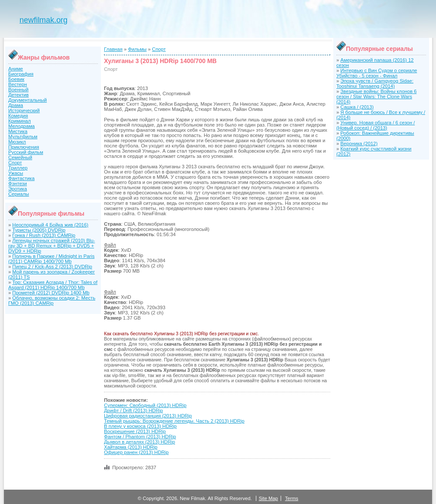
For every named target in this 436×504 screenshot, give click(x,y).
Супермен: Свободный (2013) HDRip (145, 405)
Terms (292, 498)
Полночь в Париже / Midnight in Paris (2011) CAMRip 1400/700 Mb (51, 259)
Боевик (16, 79)
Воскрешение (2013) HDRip (135, 431)
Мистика (18, 131)
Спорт (15, 163)
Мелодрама (22, 126)
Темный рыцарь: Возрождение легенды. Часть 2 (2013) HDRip (174, 421)
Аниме (16, 69)
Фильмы (137, 49)
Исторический (24, 110)
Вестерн (18, 84)
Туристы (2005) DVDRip (39, 230)
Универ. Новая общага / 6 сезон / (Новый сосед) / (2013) (376, 125)
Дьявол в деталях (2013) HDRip (139, 442)
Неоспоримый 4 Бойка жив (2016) (50, 225)
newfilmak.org (44, 20)
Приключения (24, 147)
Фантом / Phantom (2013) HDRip (140, 437)
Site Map (268, 498)
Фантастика (21, 178)
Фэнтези (18, 184)
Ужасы (16, 173)
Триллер (18, 168)
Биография (21, 74)
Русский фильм (26, 152)
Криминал (20, 121)
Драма (16, 105)
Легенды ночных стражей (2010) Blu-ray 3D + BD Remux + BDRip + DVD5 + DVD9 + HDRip (52, 246)
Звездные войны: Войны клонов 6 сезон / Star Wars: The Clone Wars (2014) (376, 97)
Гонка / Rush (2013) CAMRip (44, 235)
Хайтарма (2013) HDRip (131, 447)
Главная (113, 49)
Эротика (18, 189)
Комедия (18, 116)
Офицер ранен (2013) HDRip (136, 452)
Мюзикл (17, 142)
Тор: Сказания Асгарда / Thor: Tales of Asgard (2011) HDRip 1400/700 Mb (53, 285)
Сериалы (19, 194)
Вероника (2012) (359, 144)
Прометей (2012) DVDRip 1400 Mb (51, 293)
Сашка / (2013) (357, 107)
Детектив (18, 95)
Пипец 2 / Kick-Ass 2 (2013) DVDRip (52, 267)
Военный (18, 90)
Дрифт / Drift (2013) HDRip (133, 411)
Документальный (28, 100)
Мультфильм (23, 137)
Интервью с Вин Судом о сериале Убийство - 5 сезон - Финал (377, 73)
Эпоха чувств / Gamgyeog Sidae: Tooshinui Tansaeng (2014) (375, 83)
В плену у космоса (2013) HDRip (140, 426)
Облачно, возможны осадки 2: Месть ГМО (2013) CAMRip (52, 300)
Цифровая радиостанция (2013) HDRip (148, 416)
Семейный (20, 157)
